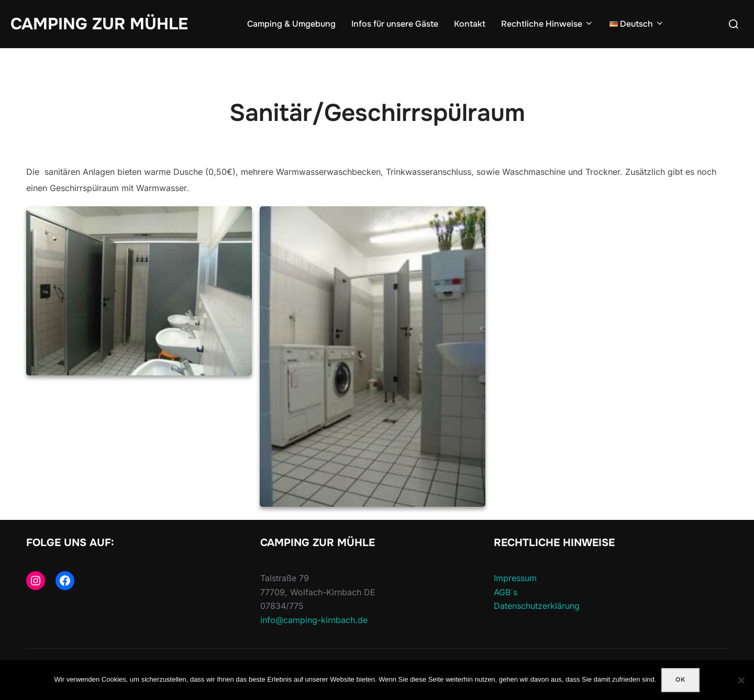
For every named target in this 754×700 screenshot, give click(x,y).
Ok (680, 680)
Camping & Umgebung (291, 24)
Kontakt (470, 24)
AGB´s (506, 592)
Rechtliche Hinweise (547, 24)
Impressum (515, 578)
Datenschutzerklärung (537, 606)
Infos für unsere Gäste (395, 24)
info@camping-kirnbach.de (314, 620)
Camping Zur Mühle (99, 24)
